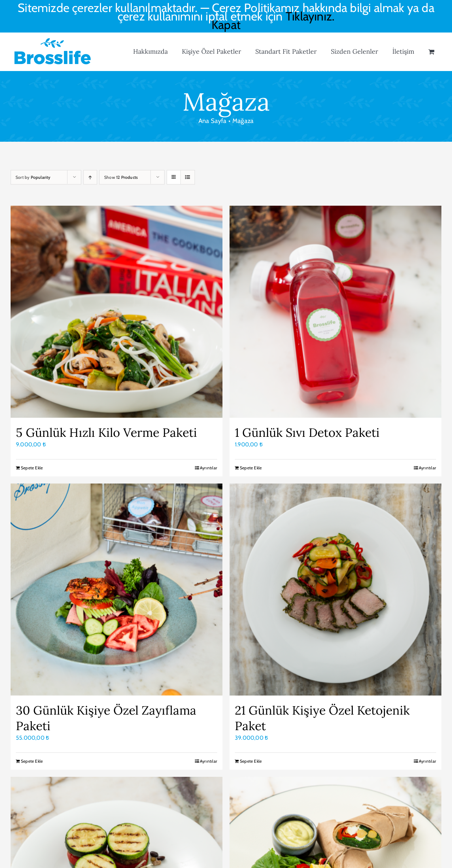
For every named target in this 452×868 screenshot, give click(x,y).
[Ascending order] (90, 177)
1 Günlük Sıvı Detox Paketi (307, 432)
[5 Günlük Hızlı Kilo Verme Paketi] (117, 312)
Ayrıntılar (209, 468)
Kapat (226, 25)
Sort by (33, 177)
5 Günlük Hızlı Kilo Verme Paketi (106, 432)
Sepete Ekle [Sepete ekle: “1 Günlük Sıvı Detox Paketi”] (251, 468)
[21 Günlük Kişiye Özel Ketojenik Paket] (335, 590)
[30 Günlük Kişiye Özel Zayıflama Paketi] (117, 590)
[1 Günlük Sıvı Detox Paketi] (335, 312)
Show (121, 177)
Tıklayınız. (310, 16)
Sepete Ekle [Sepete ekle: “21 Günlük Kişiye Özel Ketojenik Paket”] (251, 761)
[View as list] (188, 177)
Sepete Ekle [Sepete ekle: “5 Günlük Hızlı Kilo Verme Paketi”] (32, 468)
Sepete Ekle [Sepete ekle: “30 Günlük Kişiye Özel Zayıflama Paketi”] (32, 761)
